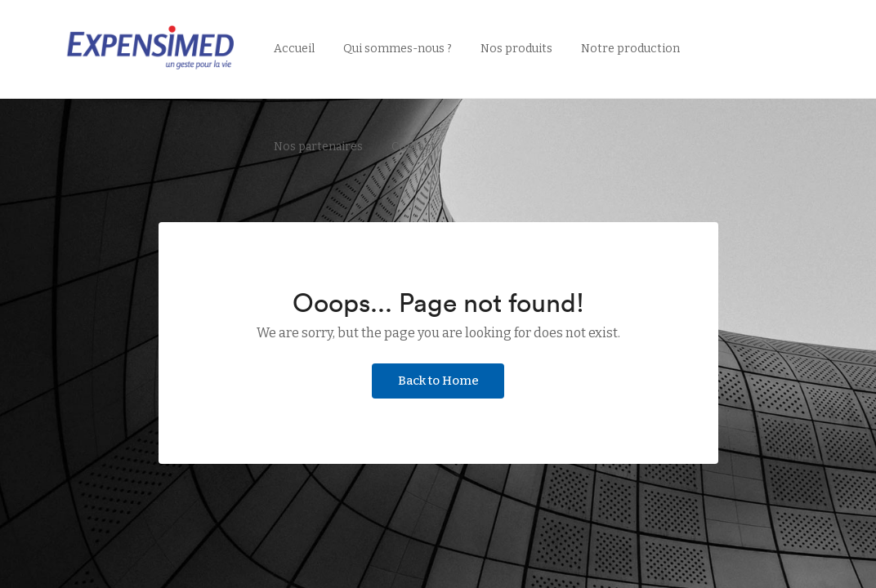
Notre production (630, 49)
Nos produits (516, 49)
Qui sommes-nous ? (398, 49)
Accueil (294, 49)
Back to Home (438, 381)
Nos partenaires (318, 147)
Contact (413, 147)
